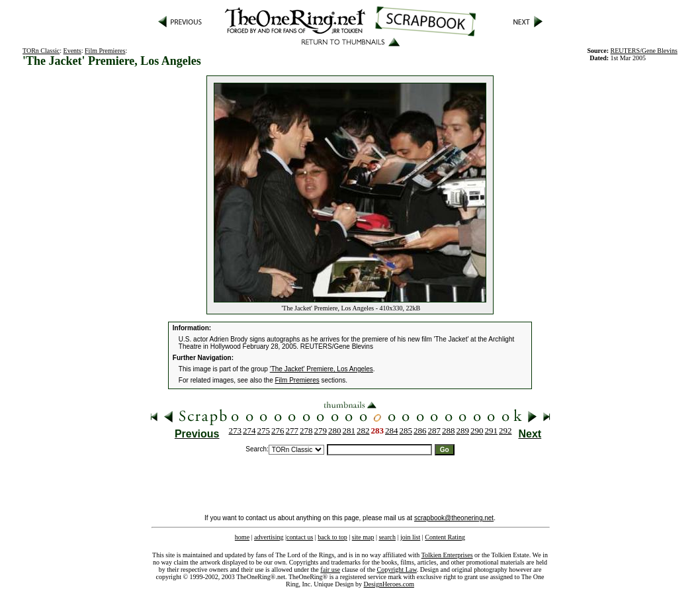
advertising (269, 537)
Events (72, 51)
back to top (332, 537)
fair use (330, 570)
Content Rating (445, 537)
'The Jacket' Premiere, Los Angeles (322, 369)
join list (410, 537)
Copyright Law (397, 570)
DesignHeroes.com (389, 584)
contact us (300, 537)
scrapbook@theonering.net (454, 518)
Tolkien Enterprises (447, 555)
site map (363, 537)
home (242, 537)
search (387, 537)
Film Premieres (105, 51)
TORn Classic (41, 51)
